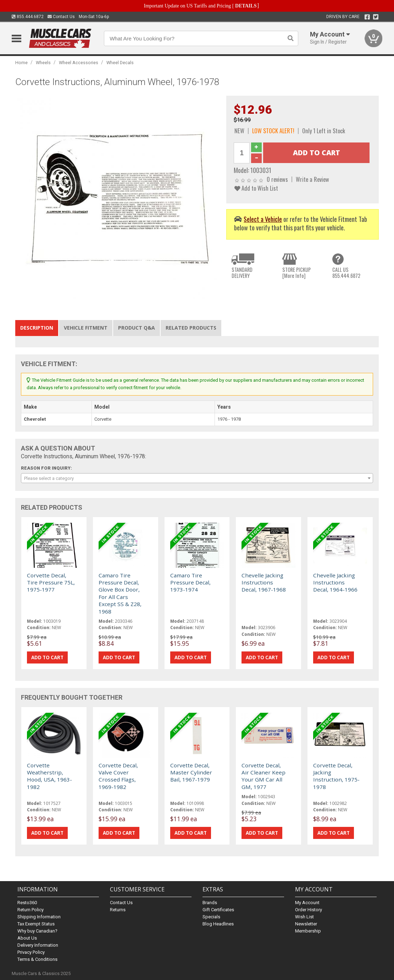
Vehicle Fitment (86, 328)
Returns (118, 910)
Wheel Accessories (79, 63)
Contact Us (61, 17)
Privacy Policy (31, 952)
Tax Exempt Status (36, 924)
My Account (307, 903)
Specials (211, 917)
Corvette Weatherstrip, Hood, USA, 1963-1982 (49, 776)
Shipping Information (39, 917)
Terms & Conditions (37, 959)
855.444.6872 (28, 17)
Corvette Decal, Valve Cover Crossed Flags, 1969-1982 (118, 776)
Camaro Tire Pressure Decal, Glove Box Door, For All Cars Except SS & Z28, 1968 (120, 593)
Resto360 (27, 903)
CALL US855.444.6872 (346, 273)
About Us (27, 938)
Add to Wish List (256, 188)
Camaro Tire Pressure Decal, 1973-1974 (190, 583)
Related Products (191, 328)
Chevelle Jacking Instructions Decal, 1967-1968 (264, 583)
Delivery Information (38, 945)
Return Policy (30, 910)
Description (37, 328)
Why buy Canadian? (37, 931)
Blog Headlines (218, 924)
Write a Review (312, 179)
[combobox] (197, 478)
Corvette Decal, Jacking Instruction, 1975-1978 (336, 776)
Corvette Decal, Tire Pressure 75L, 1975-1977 (51, 583)
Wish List (304, 917)
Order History (309, 910)
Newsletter (306, 924)
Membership (308, 931)
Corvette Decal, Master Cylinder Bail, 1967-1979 (191, 772)
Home (21, 63)
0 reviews (277, 179)
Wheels (43, 63)
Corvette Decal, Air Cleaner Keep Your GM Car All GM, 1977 (263, 776)
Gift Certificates (218, 910)
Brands (210, 903)
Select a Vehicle (263, 219)
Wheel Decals (120, 63)
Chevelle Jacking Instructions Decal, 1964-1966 (335, 583)
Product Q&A (137, 328)
